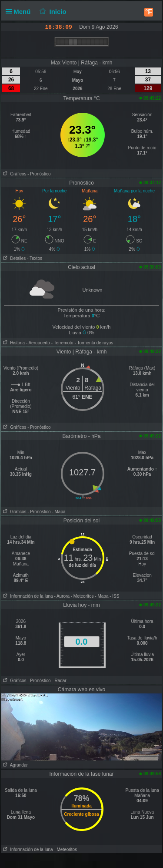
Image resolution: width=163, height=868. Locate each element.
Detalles (13, 258)
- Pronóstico (39, 174)
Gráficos (14, 174)
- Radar (59, 681)
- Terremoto (62, 343)
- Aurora (62, 596)
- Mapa (58, 512)
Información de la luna (27, 596)
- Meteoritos (82, 596)
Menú (20, 12)
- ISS (114, 596)
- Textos (35, 258)
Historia (13, 343)
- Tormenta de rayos (94, 343)
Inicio (52, 12)
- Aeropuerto (38, 343)
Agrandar (15, 765)
